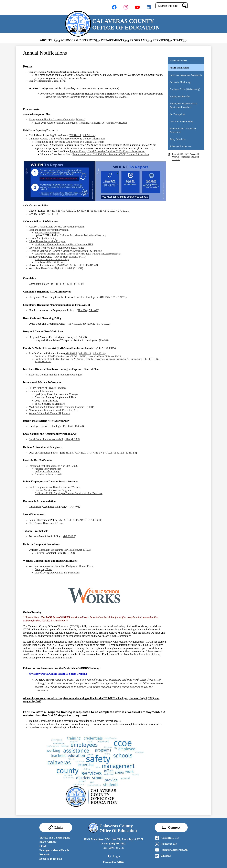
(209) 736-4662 (117, 844)
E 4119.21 (97, 211)
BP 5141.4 (75, 135)
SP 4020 (81, 337)
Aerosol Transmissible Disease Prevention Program (57, 227)
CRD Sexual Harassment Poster (46, 523)
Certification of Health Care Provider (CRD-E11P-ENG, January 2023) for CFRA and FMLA (78, 356)
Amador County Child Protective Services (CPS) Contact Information (107, 151)
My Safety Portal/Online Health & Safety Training (58, 674)
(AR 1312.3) (84, 550)
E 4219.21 (110, 211)
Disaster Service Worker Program (53, 490)
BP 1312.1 (107, 297)
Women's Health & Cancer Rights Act (49, 413)
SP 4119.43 (62, 265)
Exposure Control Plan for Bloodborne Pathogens (56, 375)
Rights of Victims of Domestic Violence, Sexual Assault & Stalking (65, 251)
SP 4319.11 (95, 520)
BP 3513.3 (70, 536)
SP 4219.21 (69, 211)
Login (113, 856)
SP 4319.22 (103, 324)
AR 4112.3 (67, 453)
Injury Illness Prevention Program (47, 241)
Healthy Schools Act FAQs (47, 471)
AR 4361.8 (99, 353)
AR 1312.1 (120, 297)
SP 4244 (68, 284)
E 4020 (104, 340)
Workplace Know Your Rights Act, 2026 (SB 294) (56, 268)
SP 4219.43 (76, 265)
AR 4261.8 (85, 353)
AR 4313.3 (95, 453)
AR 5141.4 (89, 135)
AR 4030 (94, 310)
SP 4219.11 (81, 520)
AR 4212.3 (81, 453)
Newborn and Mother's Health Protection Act (53, 410)
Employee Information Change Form (47, 81)
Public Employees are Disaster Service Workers (55, 487)
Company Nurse (43, 569)
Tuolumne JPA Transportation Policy (52, 259)
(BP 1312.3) (70, 550)
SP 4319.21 (83, 211)
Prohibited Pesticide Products (48, 474)
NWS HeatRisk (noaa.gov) (47, 233)
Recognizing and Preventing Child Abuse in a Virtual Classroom (69, 142)
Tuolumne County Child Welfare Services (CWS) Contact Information (111, 154)
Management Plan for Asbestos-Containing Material (57, 119)
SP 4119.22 (75, 324)
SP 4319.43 (91, 265)
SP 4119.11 (66, 520)
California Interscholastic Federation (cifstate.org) (83, 235)
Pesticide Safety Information (48, 469)
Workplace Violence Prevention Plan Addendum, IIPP (64, 244)
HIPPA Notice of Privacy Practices (48, 388)
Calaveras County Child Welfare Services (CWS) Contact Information (67, 139)
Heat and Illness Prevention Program (49, 230)
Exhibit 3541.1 (77, 257)
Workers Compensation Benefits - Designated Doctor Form (61, 566)
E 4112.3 (107, 453)
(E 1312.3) (69, 553)
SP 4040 (68, 426)
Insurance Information (41, 391)
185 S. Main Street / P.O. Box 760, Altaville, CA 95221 (113, 839)
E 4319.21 (123, 211)
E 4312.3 (131, 453)
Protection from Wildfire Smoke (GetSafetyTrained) (57, 248)
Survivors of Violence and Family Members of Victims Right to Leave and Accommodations (78, 254)
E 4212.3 (119, 453)
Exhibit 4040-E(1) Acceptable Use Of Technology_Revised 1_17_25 (186, 157)
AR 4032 (75, 507)
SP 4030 (82, 310)
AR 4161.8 (71, 353)
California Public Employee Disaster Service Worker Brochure (69, 493)
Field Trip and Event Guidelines (49, 262)
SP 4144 (56, 284)
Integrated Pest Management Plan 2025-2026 (53, 466)
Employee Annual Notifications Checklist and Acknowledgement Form (64, 72)
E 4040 (79, 426)
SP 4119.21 (54, 211)
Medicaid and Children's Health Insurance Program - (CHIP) (62, 407)
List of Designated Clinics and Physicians (57, 573)
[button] (50, 40)
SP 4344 (79, 284)
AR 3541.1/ (62, 257)
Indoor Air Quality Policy (43, 238)
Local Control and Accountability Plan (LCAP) (54, 439)
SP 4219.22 (89, 324)
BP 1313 (52, 214)
